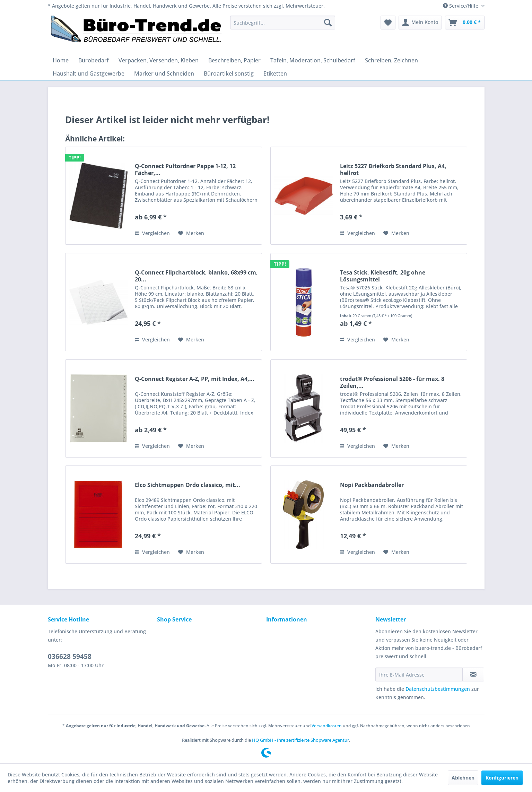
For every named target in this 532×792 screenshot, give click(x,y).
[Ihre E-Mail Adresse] (419, 674)
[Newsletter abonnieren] (473, 674)
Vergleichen (152, 233)
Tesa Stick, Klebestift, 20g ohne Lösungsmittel (383, 276)
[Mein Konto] (420, 23)
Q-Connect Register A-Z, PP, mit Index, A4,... (195, 379)
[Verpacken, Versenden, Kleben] (159, 60)
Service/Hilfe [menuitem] (461, 6)
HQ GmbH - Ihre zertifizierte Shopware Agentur (300, 740)
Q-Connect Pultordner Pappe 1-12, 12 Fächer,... (185, 169)
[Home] (61, 60)
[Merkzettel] (388, 23)
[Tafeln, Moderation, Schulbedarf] (313, 60)
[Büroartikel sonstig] (229, 73)
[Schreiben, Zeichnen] (391, 60)
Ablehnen (463, 778)
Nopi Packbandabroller (372, 485)
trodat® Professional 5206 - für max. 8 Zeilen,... (392, 382)
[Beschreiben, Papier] (234, 60)
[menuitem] (282, 23)
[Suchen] (328, 23)
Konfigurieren (502, 778)
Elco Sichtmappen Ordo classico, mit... (187, 485)
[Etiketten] (275, 73)
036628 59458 (70, 656)
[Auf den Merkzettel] (191, 233)
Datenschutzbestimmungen (438, 689)
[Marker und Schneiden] (164, 73)
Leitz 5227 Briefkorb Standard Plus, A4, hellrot (393, 169)
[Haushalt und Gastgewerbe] (89, 73)
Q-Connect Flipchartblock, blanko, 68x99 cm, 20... (196, 276)
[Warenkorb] (465, 23)
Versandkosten (327, 726)
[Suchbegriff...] (282, 23)
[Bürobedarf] (94, 60)
